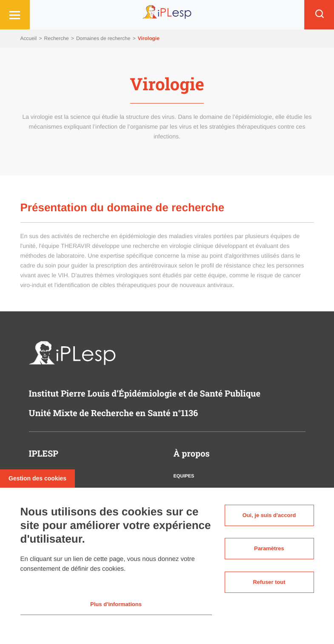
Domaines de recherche (104, 38)
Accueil (29, 38)
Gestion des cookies (37, 476)
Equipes (184, 476)
